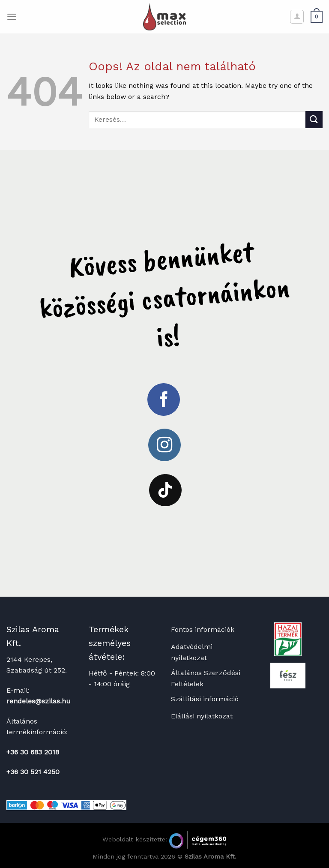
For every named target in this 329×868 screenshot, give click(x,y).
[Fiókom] (297, 17)
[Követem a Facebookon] (164, 399)
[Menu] (12, 17)
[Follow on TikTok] (165, 490)
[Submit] (314, 119)
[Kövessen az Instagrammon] (164, 445)
